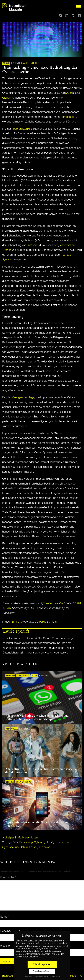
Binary (15, 622)
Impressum (8, 976)
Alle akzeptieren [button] (42, 965)
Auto (69, 93)
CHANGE (10, 782)
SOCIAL (6, 63)
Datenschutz (23, 676)
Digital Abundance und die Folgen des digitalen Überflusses (37, 824)
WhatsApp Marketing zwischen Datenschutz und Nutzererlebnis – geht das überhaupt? (37, 717)
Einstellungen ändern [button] (42, 971)
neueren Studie (21, 129)
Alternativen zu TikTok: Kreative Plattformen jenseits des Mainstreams (40, 771)
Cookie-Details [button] (29, 976)
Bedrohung (26, 842)
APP (8, 729)
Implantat (44, 847)
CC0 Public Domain (45, 622)
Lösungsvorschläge (23, 398)
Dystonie (32, 245)
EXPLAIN (19, 782)
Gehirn (24, 847)
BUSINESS (10, 676)
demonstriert (68, 117)
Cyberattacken (60, 842)
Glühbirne (8, 98)
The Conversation (53, 604)
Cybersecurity (10, 847)
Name (5, 917)
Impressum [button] (56, 976)
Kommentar (8, 877)
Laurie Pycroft (30, 63)
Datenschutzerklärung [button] (43, 976)
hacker (33, 847)
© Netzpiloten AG (72, 976)
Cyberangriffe (42, 842)
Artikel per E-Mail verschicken (20, 838)
